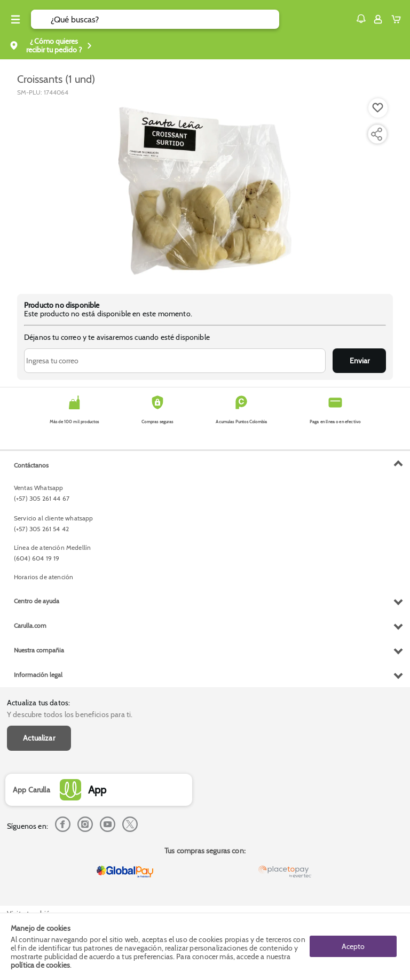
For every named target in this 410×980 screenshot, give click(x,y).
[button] (361, 19)
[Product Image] (205, 190)
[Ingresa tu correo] (175, 361)
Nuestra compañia (39, 650)
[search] (165, 19)
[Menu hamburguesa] (15, 19)
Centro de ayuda (37, 601)
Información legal (38, 675)
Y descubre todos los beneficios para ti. (70, 714)
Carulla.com (30, 625)
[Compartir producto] (376, 134)
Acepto (353, 946)
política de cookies (40, 965)
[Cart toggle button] (399, 19)
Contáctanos (31, 465)
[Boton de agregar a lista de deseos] (378, 108)
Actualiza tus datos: (38, 703)
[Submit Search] (41, 19)
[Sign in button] (378, 19)
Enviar (360, 361)
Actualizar (39, 738)
